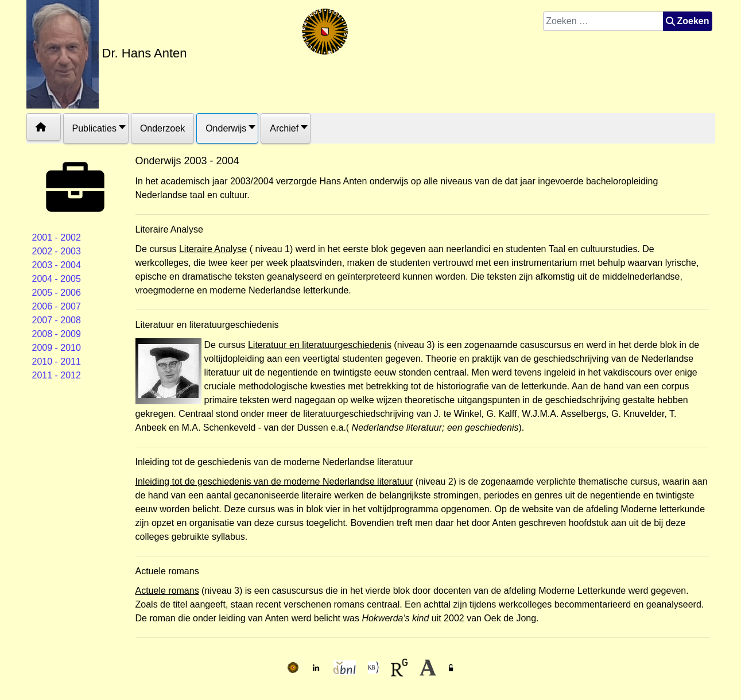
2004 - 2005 (57, 279)
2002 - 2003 (57, 251)
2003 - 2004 (57, 265)
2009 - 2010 (57, 348)
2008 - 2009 (57, 334)
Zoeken (687, 21)
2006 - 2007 (57, 306)
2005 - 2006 (57, 293)
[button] (96, 128)
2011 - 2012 (57, 375)
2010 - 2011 (57, 361)
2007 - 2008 (57, 320)
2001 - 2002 (57, 237)
